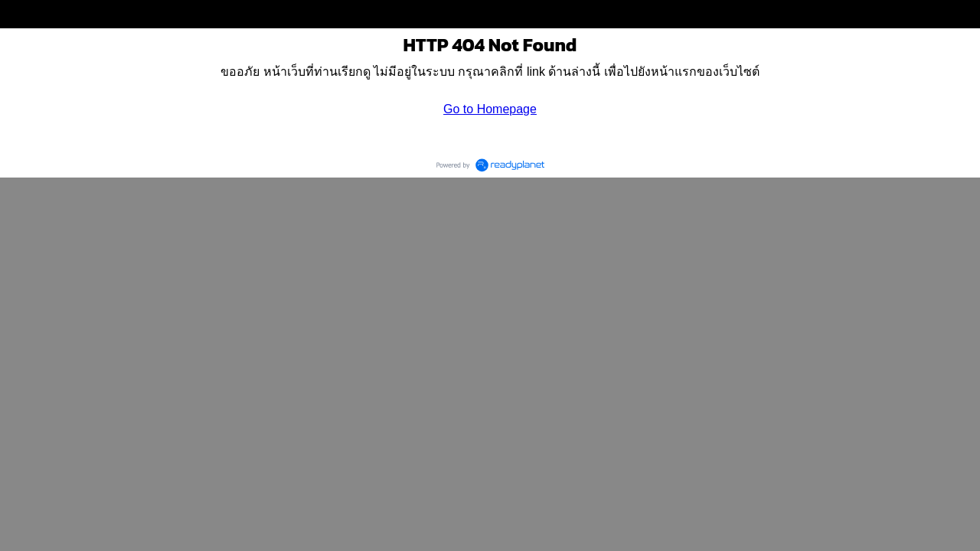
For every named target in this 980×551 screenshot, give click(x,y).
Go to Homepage (490, 109)
